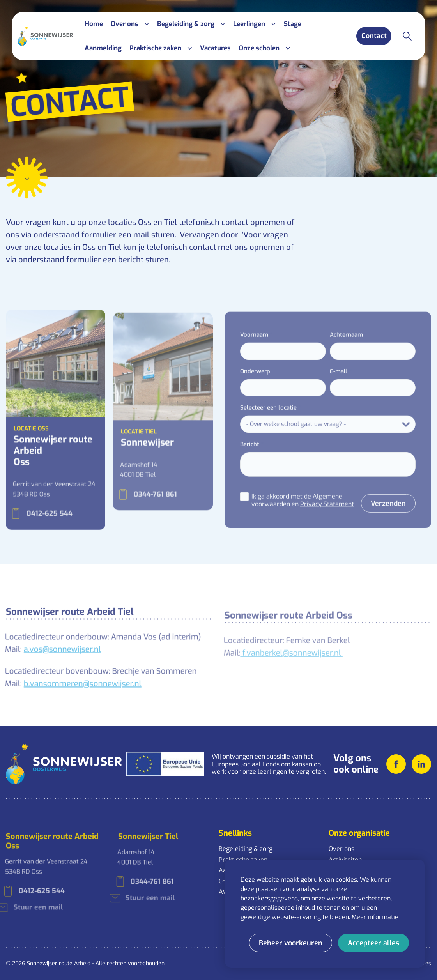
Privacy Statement (313, 516)
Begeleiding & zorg (246, 849)
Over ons (341, 849)
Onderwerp (241, 383)
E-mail (325, 383)
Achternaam (333, 347)
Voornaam (240, 347)
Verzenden (375, 515)
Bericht (236, 456)
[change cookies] (291, 943)
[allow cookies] (373, 943)
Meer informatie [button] (375, 917)
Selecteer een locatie (254, 419)
